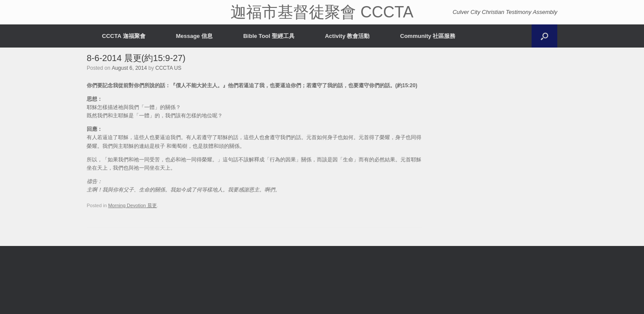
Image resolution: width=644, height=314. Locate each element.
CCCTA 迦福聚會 (124, 36)
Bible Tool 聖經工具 (269, 36)
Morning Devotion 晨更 (132, 205)
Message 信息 (195, 36)
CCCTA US (168, 68)
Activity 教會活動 (347, 36)
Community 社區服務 (428, 36)
